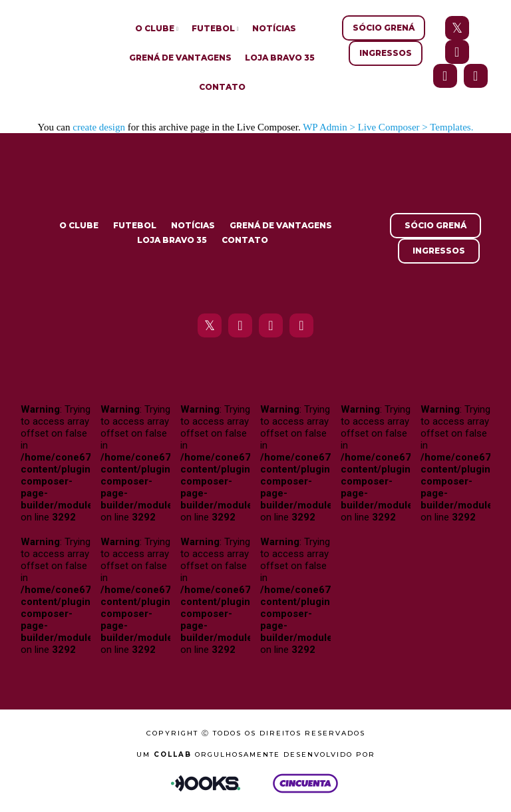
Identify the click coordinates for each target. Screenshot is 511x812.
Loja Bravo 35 (280, 58)
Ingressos (386, 53)
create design (99, 127)
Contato (222, 87)
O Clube (155, 28)
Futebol (213, 28)
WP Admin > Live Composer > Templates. (388, 127)
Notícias (274, 28)
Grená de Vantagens (180, 58)
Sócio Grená (384, 28)
